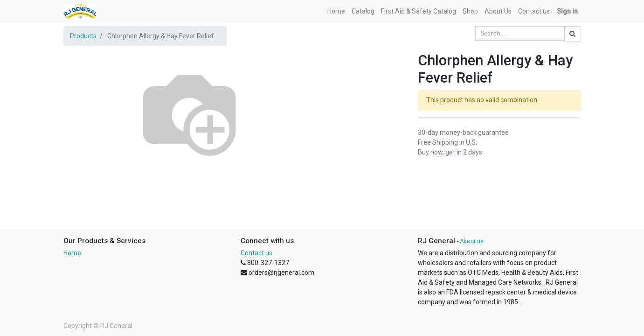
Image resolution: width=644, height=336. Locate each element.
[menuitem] (336, 11)
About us (472, 241)
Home (72, 253)
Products (83, 36)
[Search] (573, 34)
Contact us (256, 253)
